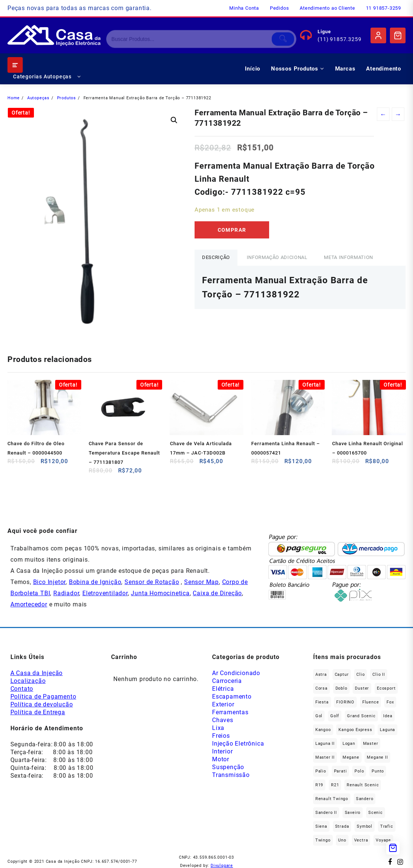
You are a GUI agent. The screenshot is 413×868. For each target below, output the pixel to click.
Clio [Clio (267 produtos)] (360, 675)
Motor (221, 759)
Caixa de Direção (217, 593)
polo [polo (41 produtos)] (359, 771)
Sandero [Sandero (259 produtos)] (365, 799)
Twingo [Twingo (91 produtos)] (323, 840)
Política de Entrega (38, 712)
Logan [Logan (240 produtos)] (349, 744)
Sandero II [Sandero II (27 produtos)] (326, 813)
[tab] (216, 258)
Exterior (223, 704)
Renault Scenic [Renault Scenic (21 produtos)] (363, 785)
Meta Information (348, 257)
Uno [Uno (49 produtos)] (342, 840)
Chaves (223, 720)
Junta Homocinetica (160, 593)
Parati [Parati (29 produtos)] (341, 771)
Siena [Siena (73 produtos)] (321, 826)
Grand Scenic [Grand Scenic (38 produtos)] (361, 716)
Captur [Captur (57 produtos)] (342, 675)
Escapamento (232, 697)
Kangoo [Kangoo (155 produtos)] (323, 730)
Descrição (216, 257)
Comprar (232, 230)
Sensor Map (201, 582)
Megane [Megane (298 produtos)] (351, 757)
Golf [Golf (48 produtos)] (335, 716)
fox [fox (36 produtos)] (390, 702)
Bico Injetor (50, 582)
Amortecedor (29, 604)
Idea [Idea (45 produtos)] (388, 716)
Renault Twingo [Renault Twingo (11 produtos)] (332, 799)
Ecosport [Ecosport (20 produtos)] (386, 688)
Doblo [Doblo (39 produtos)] (341, 688)
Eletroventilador (105, 593)
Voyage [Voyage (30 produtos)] (383, 840)
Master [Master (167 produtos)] (371, 744)
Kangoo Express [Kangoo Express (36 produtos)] (355, 730)
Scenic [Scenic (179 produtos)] (376, 813)
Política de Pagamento (43, 697)
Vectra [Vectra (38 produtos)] (361, 840)
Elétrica (223, 689)
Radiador (66, 593)
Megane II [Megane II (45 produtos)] (377, 757)
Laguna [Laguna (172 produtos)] (387, 730)
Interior (222, 751)
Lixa (218, 728)
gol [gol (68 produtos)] (319, 716)
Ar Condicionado (236, 673)
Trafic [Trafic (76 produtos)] (387, 826)
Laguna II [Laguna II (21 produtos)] (325, 744)
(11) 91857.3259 (339, 39)
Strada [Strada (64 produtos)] (342, 826)
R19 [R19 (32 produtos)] (319, 785)
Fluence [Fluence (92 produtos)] (371, 702)
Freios (221, 736)
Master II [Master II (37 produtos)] (325, 757)
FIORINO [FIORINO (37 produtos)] (345, 702)
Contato (22, 689)
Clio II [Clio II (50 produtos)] (379, 675)
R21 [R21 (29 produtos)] (335, 785)
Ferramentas (230, 712)
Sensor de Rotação (152, 582)
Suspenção (228, 767)
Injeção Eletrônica (238, 744)
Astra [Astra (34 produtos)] (321, 675)
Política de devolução (42, 704)
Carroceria (227, 681)
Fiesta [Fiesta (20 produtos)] (322, 702)
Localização (28, 681)
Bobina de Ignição (95, 582)
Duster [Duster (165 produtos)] (362, 688)
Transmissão (231, 775)
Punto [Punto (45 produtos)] (378, 771)
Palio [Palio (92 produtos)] (321, 771)
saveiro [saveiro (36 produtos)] (353, 813)
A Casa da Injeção (37, 673)
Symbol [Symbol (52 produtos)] (365, 826)
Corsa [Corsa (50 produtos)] (321, 688)
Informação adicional (277, 257)
